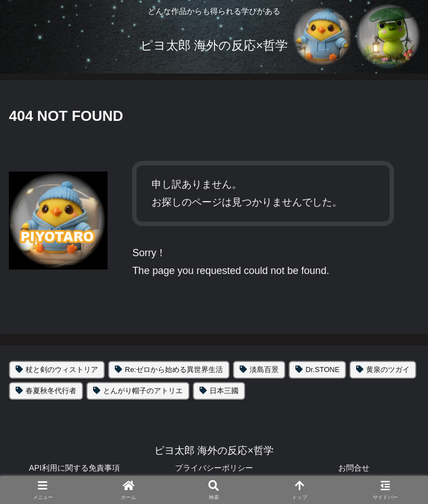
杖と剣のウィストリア (62, 370)
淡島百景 (264, 370)
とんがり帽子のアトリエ (143, 391)
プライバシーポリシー (214, 468)
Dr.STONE (322, 370)
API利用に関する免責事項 (74, 468)
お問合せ (354, 468)
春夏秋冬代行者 (51, 391)
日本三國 (224, 391)
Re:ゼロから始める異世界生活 (174, 370)
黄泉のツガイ (388, 370)
